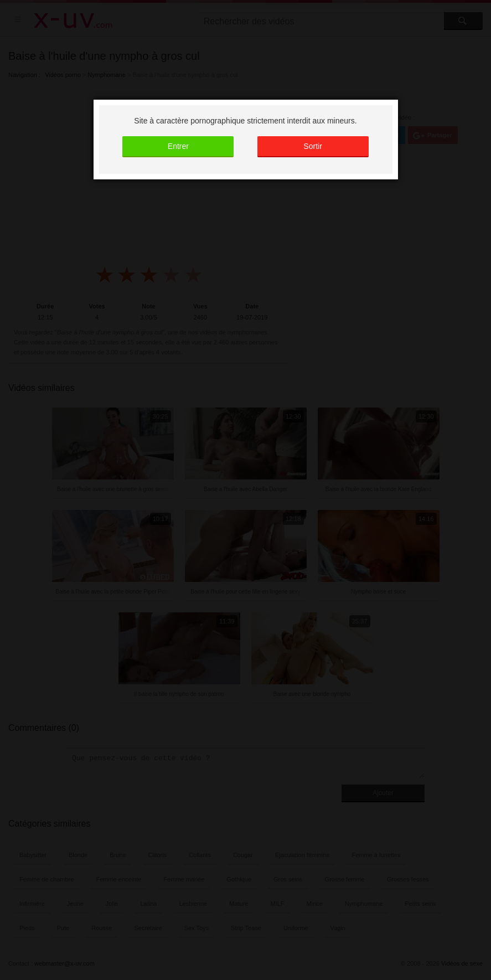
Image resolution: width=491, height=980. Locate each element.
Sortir (312, 146)
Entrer (178, 146)
